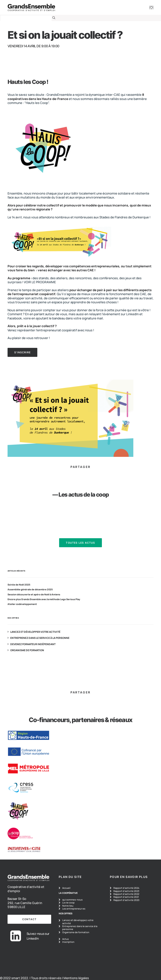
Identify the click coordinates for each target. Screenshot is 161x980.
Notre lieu (68, 906)
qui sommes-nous (72, 900)
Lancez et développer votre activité (35, 632)
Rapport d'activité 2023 (126, 891)
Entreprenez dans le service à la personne (40, 638)
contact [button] (29, 919)
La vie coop (68, 902)
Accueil (66, 888)
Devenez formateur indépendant (33, 644)
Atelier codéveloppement (22, 604)
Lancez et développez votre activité (78, 922)
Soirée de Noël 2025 (19, 585)
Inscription (68, 942)
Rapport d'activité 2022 (126, 894)
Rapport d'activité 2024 (126, 888)
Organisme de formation (27, 650)
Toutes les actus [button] (80, 543)
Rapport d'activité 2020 (126, 900)
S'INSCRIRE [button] (22, 352)
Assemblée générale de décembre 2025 (30, 589)
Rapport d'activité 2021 (126, 897)
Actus (66, 939)
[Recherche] (28, 18)
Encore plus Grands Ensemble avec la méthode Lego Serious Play (44, 599)
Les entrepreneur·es (74, 909)
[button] (54, 18)
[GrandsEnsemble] (31, 7)
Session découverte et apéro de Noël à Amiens (34, 594)
